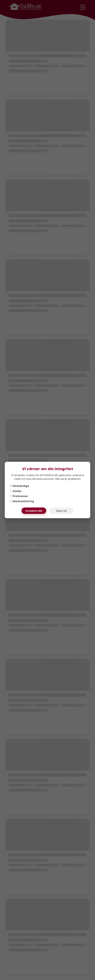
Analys (16, 491)
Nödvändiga (20, 486)
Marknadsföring (22, 501)
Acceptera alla (34, 511)
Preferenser (19, 496)
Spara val (61, 511)
